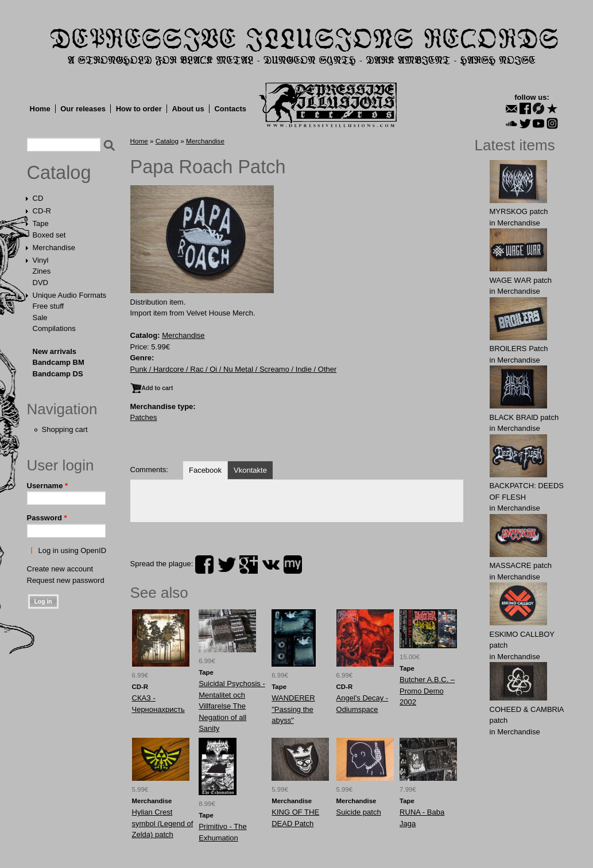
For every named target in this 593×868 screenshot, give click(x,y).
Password (47, 518)
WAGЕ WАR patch (521, 280)
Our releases (83, 109)
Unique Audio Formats (70, 295)
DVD (40, 283)
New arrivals (55, 351)
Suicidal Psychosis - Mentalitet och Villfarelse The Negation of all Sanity (232, 706)
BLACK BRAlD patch (524, 417)
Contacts (230, 109)
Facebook (205, 470)
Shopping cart (65, 429)
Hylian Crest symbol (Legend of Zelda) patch (163, 823)
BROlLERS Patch (519, 349)
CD (38, 198)
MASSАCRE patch (521, 565)
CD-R (42, 211)
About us (188, 109)
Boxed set (49, 235)
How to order (139, 109)
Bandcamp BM (59, 362)
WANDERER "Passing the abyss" (293, 709)
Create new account (60, 569)
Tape (41, 223)
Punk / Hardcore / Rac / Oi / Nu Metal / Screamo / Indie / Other (234, 369)
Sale (40, 318)
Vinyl (41, 260)
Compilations (54, 328)
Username (48, 486)
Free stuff (49, 306)
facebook (204, 565)
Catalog (59, 173)
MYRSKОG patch (519, 211)
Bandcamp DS (58, 374)
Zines (42, 271)
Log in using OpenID (73, 550)
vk (271, 565)
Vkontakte (250, 470)
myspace (293, 565)
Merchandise (54, 248)
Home (40, 109)
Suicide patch (359, 812)
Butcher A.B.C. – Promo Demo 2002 (427, 691)
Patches (144, 417)
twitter (227, 565)
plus (249, 565)
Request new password (66, 580)
